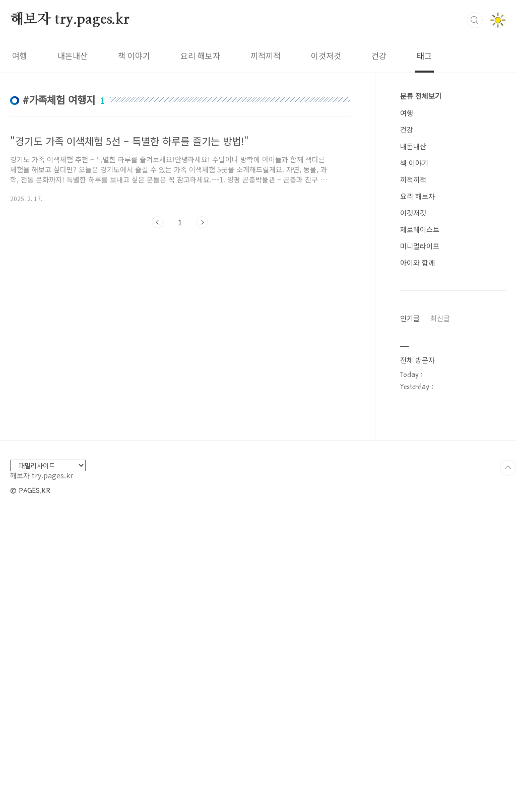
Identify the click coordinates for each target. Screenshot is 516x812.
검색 (475, 20)
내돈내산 (73, 55)
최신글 (440, 318)
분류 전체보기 (421, 96)
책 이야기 (134, 55)
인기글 (410, 318)
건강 (379, 55)
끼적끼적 (266, 55)
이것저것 (326, 55)
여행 (20, 55)
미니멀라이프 (420, 246)
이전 (158, 222)
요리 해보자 (200, 55)
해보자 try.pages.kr (70, 20)
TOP (508, 770)
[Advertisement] (180, 329)
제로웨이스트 (420, 229)
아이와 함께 (417, 263)
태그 (424, 55)
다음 (202, 222)
